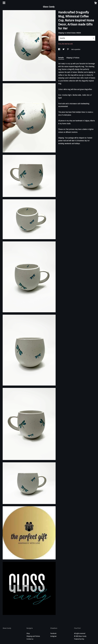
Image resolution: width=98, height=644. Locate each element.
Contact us (30, 639)
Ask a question (76, 49)
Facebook (53, 633)
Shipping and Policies (33, 636)
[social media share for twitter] (64, 49)
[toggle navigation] (4, 3)
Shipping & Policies (73, 58)
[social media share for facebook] (59, 49)
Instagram (53, 636)
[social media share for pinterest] (68, 49)
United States (71, 33)
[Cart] (95, 3)
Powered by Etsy (79, 639)
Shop (28, 633)
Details (61, 58)
